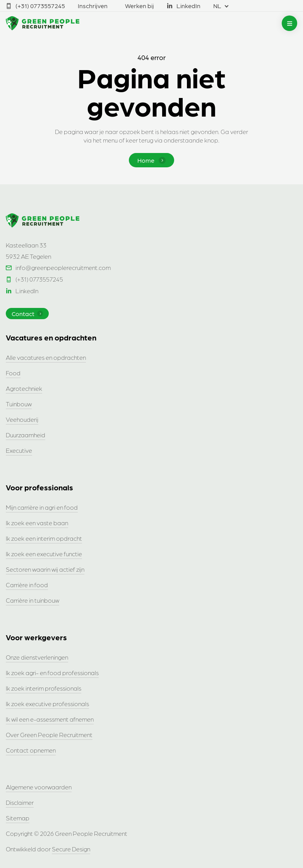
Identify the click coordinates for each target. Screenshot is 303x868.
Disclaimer (20, 802)
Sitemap (18, 818)
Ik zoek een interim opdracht (44, 538)
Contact (27, 314)
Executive (19, 450)
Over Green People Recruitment (49, 735)
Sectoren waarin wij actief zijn (45, 569)
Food (13, 373)
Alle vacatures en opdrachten (46, 357)
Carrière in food (27, 585)
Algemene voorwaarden (39, 787)
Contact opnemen (31, 750)
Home (151, 160)
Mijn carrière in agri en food (42, 507)
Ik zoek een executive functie (44, 554)
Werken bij (140, 6)
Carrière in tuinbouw (33, 600)
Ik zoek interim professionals (44, 688)
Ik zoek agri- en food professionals (52, 673)
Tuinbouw (19, 404)
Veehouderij (22, 419)
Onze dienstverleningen (37, 657)
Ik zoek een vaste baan (37, 523)
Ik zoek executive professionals (47, 704)
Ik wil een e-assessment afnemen (50, 719)
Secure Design (71, 849)
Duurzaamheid (26, 435)
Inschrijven (93, 6)
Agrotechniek (24, 388)
